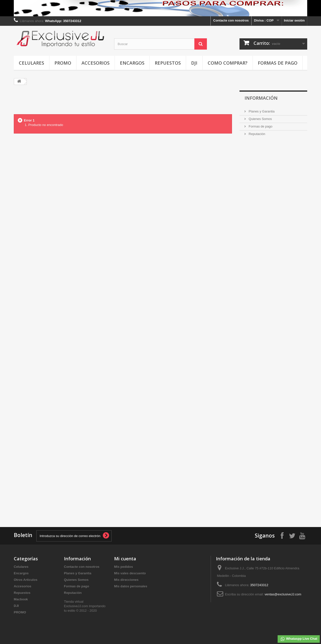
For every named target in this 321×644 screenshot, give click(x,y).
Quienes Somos (260, 119)
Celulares (31, 63)
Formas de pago (278, 63)
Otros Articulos (26, 580)
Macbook (21, 599)
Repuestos (168, 63)
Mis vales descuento (130, 573)
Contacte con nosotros (231, 20)
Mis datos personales (131, 586)
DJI (194, 63)
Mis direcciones (126, 580)
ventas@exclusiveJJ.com (283, 594)
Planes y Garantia (261, 111)
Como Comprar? (228, 63)
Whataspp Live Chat (299, 639)
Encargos (132, 63)
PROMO (63, 63)
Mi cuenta (125, 559)
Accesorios (96, 63)
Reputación (256, 134)
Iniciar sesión (294, 20)
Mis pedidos (124, 567)
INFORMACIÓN (261, 98)
